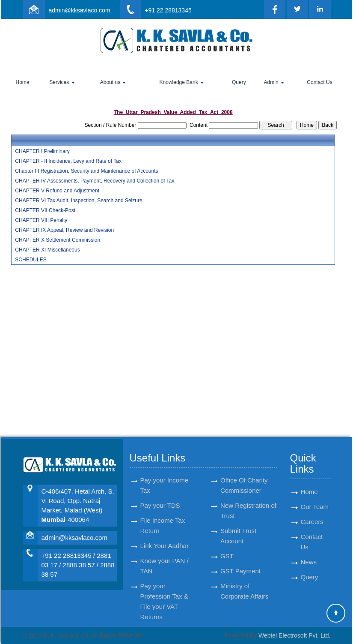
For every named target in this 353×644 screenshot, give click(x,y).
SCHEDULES (31, 260)
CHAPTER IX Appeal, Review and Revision (64, 230)
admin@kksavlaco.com (79, 10)
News (309, 552)
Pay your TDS (160, 496)
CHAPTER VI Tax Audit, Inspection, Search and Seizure (79, 201)
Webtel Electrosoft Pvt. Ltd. (295, 635)
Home (23, 82)
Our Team (315, 497)
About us (113, 82)
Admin (274, 82)
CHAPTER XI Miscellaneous (47, 250)
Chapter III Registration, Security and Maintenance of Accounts (86, 171)
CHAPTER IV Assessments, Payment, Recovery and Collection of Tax (95, 181)
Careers (312, 512)
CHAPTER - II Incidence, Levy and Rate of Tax (68, 161)
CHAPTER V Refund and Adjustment (57, 191)
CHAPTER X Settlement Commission (58, 240)
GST (227, 546)
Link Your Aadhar (165, 536)
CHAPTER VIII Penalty (41, 220)
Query (239, 82)
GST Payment (240, 561)
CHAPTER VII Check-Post (45, 210)
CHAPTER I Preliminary (42, 151)
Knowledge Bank (182, 82)
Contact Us (319, 82)
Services (62, 82)
